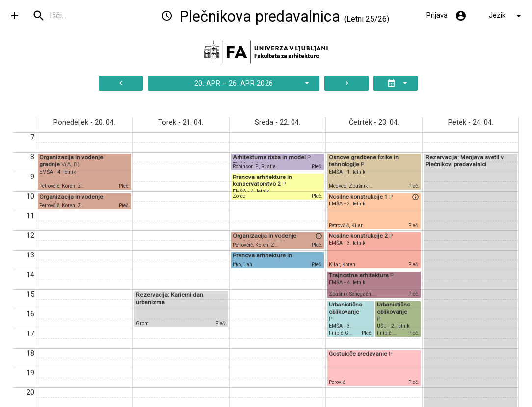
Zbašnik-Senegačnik (352, 294)
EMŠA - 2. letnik (347, 204)
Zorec (239, 196)
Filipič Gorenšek (347, 333)
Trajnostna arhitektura (359, 275)
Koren (68, 186)
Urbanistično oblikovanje (346, 308)
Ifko (237, 265)
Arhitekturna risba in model (270, 157)
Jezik (507, 16)
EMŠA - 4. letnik (58, 172)
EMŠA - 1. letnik (347, 172)
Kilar (357, 225)
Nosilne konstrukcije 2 (359, 236)
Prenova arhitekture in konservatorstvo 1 (262, 259)
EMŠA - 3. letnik (347, 243)
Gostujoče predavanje (359, 354)
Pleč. (124, 186)
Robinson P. (246, 166)
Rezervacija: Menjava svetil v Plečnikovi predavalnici (465, 161)
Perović (337, 382)
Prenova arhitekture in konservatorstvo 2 (262, 180)
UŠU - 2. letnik (393, 326)
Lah (248, 265)
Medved (338, 186)
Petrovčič (49, 186)
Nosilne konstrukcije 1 (359, 197)
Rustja (268, 166)
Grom (142, 323)
